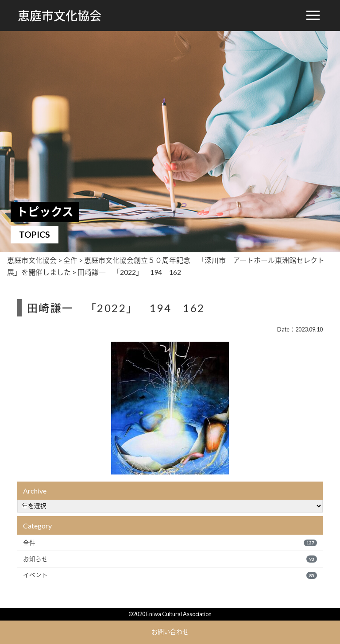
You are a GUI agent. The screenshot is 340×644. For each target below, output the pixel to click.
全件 (170, 543)
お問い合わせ (170, 632)
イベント (170, 575)
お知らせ (170, 559)
